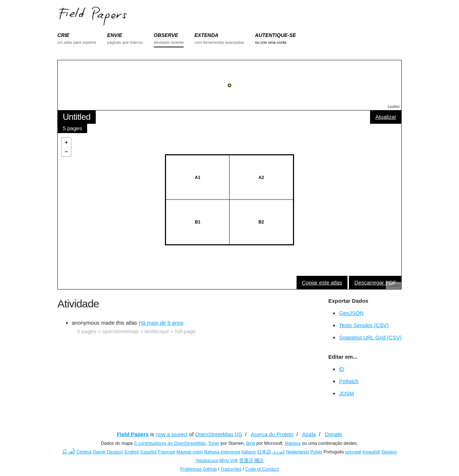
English (132, 452)
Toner (214, 443)
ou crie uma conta (271, 42)
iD (341, 369)
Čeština (84, 452)
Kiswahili (371, 452)
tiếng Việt (228, 461)
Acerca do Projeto (272, 434)
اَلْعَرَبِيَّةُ (69, 452)
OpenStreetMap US (219, 434)
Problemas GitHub (198, 469)
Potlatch (349, 381)
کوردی (278, 452)
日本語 (264, 452)
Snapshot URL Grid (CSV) (370, 337)
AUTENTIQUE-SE (275, 35)
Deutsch (115, 452)
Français (166, 452)
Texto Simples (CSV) (364, 325)
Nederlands (298, 452)
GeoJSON (351, 313)
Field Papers (133, 434)
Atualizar (386, 117)
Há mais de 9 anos (161, 323)
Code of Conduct (262, 469)
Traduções (231, 469)
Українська (207, 461)
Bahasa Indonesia (222, 452)
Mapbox (293, 443)
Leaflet (394, 107)
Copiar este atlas (322, 282)
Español (149, 452)
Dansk (99, 452)
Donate (333, 434)
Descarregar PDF (375, 282)
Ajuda (309, 434)
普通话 (246, 461)
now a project (172, 434)
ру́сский (353, 452)
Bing (251, 443)
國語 (259, 461)
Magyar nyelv (190, 452)
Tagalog (389, 452)
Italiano (249, 452)
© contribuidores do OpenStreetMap (170, 443)
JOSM (346, 393)
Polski (316, 452)
